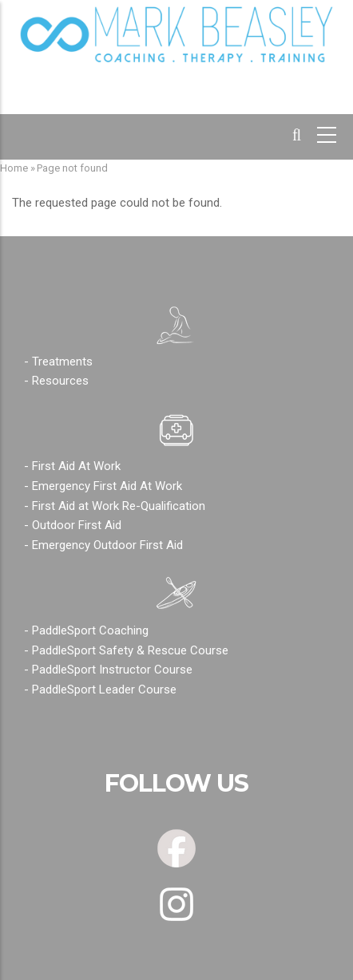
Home (14, 168)
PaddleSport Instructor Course (112, 670)
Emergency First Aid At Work (107, 486)
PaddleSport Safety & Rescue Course (130, 650)
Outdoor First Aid (77, 525)
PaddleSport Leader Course (104, 690)
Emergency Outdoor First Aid (107, 545)
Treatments (62, 362)
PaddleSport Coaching (90, 630)
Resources (60, 381)
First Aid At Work (76, 466)
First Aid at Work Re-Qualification (119, 506)
